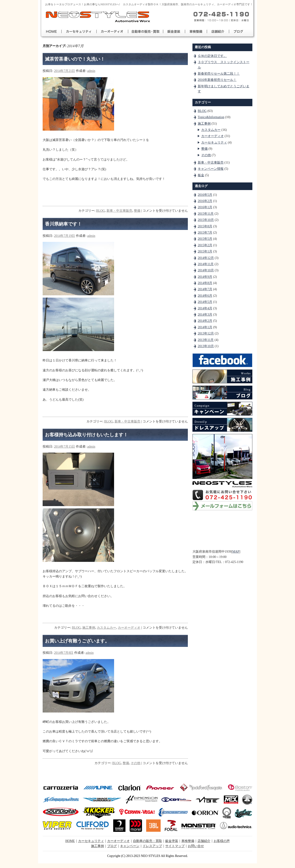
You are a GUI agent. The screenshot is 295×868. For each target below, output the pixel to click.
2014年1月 (205, 327)
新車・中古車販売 (119, 211)
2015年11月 (206, 214)
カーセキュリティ (214, 142)
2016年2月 (205, 201)
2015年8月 (205, 226)
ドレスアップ (152, 846)
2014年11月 (206, 264)
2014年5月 (205, 302)
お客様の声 (222, 841)
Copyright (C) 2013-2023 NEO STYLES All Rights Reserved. (147, 856)
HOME (70, 841)
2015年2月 (205, 245)
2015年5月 (205, 239)
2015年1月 (205, 251)
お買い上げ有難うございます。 (77, 641)
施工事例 (89, 628)
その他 (136, 763)
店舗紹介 (204, 841)
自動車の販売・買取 (147, 841)
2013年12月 (206, 333)
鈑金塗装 (172, 841)
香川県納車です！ (63, 224)
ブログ (112, 846)
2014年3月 (205, 315)
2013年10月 (206, 346)
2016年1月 (205, 207)
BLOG (100, 211)
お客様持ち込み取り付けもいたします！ (86, 435)
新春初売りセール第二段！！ (219, 74)
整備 (137, 211)
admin (91, 71)
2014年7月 (205, 289)
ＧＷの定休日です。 (212, 56)
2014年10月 (206, 270)
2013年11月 (206, 340)
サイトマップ (175, 846)
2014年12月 (206, 258)
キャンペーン (130, 846)
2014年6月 (205, 296)
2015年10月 (206, 220)
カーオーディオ (129, 628)
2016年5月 (205, 195)
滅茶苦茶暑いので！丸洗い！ (75, 59)
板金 (201, 175)
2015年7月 (205, 233)
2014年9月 (205, 277)
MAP (236, 552)
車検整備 (188, 841)
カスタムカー (106, 628)
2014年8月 (205, 283)
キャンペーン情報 (211, 169)
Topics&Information (211, 117)
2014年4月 (205, 308)
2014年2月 (205, 321)
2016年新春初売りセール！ (217, 80)
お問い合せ (196, 846)
